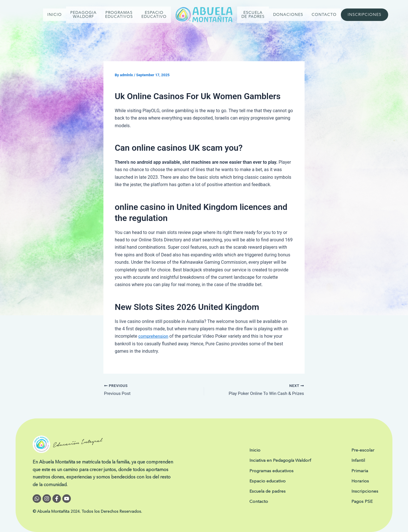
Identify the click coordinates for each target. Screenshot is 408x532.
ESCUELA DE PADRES (253, 15)
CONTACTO (324, 15)
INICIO (55, 15)
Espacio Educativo (154, 15)
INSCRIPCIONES (365, 15)
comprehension (154, 336)
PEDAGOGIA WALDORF (83, 15)
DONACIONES (288, 15)
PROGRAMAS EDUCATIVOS (119, 15)
